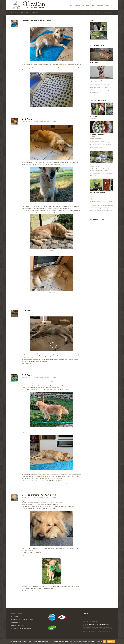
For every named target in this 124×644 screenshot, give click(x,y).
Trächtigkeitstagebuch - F (43, 23)
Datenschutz (111, 641)
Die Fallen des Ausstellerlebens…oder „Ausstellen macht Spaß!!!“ (97, 624)
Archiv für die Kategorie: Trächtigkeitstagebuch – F (25, 13)
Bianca (55, 23)
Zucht (49, 23)
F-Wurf (37, 23)
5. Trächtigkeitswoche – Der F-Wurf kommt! (39, 495)
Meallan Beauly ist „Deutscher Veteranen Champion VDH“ (22, 619)
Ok (105, 641)
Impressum (86, 613)
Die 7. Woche (27, 311)
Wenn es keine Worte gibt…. (16, 622)
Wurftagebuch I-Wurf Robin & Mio (17, 625)
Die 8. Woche (27, 119)
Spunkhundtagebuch (90, 622)
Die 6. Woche (27, 375)
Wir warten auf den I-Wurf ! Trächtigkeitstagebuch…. (21, 628)
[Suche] (112, 5)
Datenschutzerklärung (88, 616)
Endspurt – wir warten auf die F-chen (36, 21)
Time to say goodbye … (15, 616)
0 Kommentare (30, 23)
